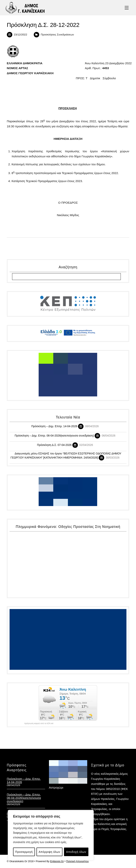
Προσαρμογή (24, 852)
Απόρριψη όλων (49, 852)
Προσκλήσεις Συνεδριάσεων (57, 35)
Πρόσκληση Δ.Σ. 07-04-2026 (54, 445)
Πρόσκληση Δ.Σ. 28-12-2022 (43, 25)
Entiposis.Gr (57, 861)
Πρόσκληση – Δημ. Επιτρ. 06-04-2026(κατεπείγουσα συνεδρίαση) (54, 436)
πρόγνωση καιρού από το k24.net (39, 724)
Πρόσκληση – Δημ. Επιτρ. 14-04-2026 (54, 426)
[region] (51, 835)
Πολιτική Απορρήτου (77, 861)
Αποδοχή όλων (76, 852)
